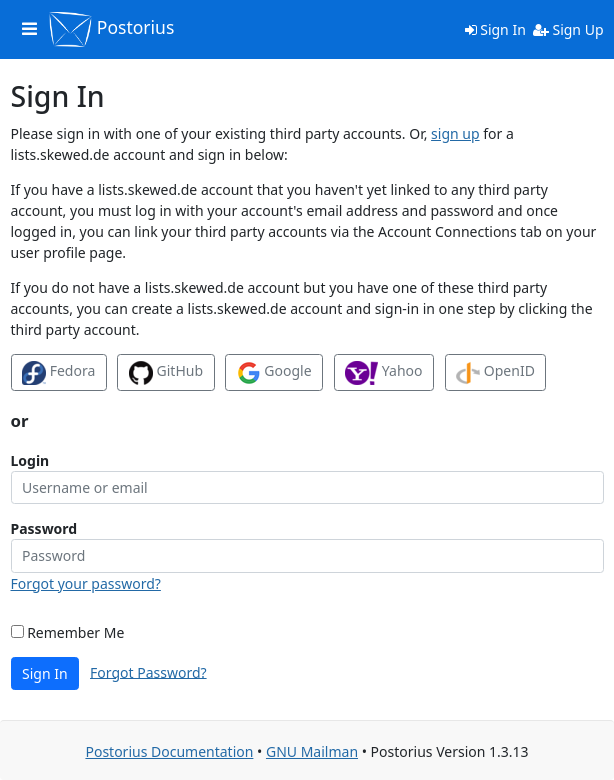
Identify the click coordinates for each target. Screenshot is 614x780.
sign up (455, 133)
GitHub (166, 373)
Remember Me (68, 632)
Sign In (495, 29)
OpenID (495, 373)
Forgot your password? (86, 583)
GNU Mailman (312, 751)
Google (274, 373)
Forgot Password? (148, 671)
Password (44, 528)
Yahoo (383, 373)
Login (30, 460)
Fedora (58, 373)
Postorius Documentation (169, 751)
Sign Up (568, 29)
